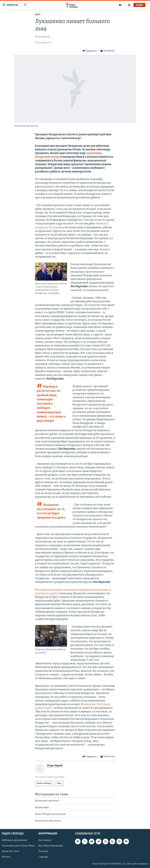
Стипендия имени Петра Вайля (18, 846)
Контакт (6, 857)
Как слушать (45, 840)
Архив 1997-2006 (10, 851)
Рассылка (43, 851)
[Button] (90, 51)
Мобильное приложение (15, 840)
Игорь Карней (42, 37)
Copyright (43, 857)
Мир (38, 15)
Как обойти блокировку (51, 846)
